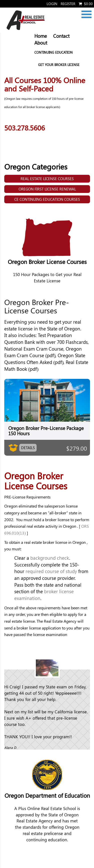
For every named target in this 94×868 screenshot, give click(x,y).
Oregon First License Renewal (47, 189)
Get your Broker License (59, 65)
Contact (61, 36)
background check (50, 558)
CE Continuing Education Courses (47, 199)
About (41, 43)
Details (28, 448)
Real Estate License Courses (47, 179)
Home (41, 36)
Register (68, 4)
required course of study (51, 571)
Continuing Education (54, 52)
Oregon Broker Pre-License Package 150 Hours (46, 431)
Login (52, 4)
